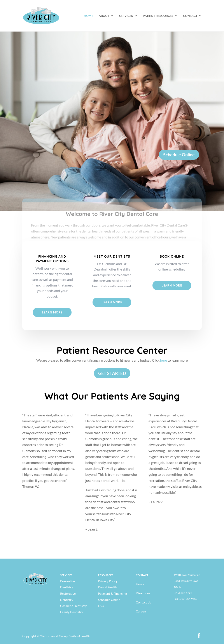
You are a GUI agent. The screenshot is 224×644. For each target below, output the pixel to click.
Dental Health (108, 587)
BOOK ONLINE (172, 256)
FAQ (101, 606)
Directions (143, 593)
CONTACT (190, 16)
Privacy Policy (108, 581)
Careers (141, 611)
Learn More (52, 312)
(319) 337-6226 (183, 593)
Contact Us (143, 602)
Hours (140, 584)
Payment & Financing (112, 594)
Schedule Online (179, 155)
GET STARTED (112, 373)
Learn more (172, 285)
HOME (88, 16)
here (164, 360)
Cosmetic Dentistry (73, 606)
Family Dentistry (72, 612)
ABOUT (104, 16)
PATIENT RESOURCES (158, 16)
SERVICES (126, 16)
